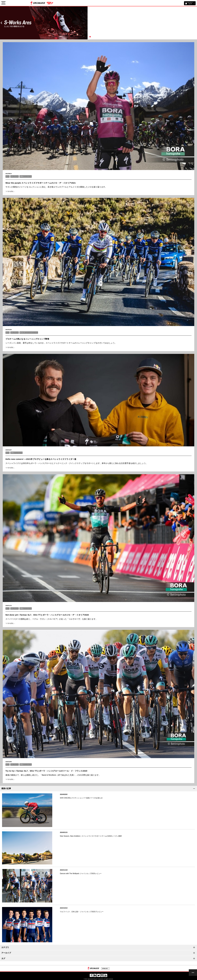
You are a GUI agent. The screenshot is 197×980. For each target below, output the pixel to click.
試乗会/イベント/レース (26, 176)
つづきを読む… (10, 191)
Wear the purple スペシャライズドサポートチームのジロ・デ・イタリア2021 (41, 183)
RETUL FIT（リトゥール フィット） (29, 333)
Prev (1, 23)
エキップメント (15, 176)
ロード (8, 176)
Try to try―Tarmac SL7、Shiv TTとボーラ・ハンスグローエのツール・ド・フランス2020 (46, 771)
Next (196, 23)
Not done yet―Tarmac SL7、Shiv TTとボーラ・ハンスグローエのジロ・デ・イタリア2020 (47, 615)
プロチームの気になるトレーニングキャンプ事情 (27, 339)
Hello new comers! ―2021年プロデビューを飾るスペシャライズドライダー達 (41, 459)
